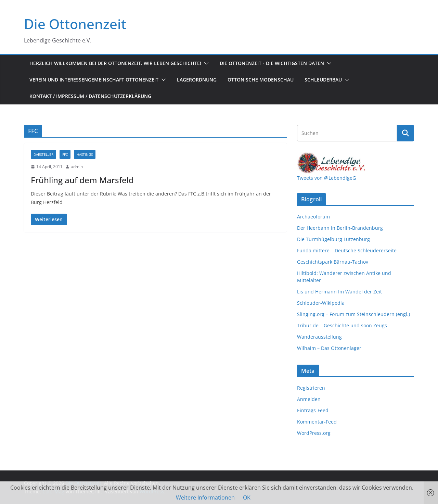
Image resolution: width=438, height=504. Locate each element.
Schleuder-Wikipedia (321, 303)
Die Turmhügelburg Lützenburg (333, 239)
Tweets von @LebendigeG (326, 178)
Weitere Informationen (205, 497)
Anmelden (309, 399)
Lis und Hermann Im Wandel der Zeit (339, 292)
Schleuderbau (323, 80)
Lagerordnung (197, 80)
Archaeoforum (313, 217)
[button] (205, 63)
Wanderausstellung (319, 337)
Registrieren (311, 388)
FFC (65, 154)
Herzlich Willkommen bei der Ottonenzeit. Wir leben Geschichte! (115, 63)
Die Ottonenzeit (75, 24)
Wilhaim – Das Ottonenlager (329, 348)
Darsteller (43, 154)
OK (247, 497)
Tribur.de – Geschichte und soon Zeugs (342, 325)
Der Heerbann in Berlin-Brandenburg (340, 228)
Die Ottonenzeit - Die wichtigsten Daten (272, 63)
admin (77, 167)
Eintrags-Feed (313, 410)
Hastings (85, 154)
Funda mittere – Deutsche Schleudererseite (347, 250)
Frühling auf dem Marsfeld (82, 180)
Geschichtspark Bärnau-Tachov (333, 262)
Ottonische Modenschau (261, 80)
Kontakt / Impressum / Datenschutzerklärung (90, 96)
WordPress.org (314, 433)
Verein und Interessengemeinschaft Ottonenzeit (94, 80)
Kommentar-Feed (317, 422)
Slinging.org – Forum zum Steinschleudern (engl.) (353, 314)
